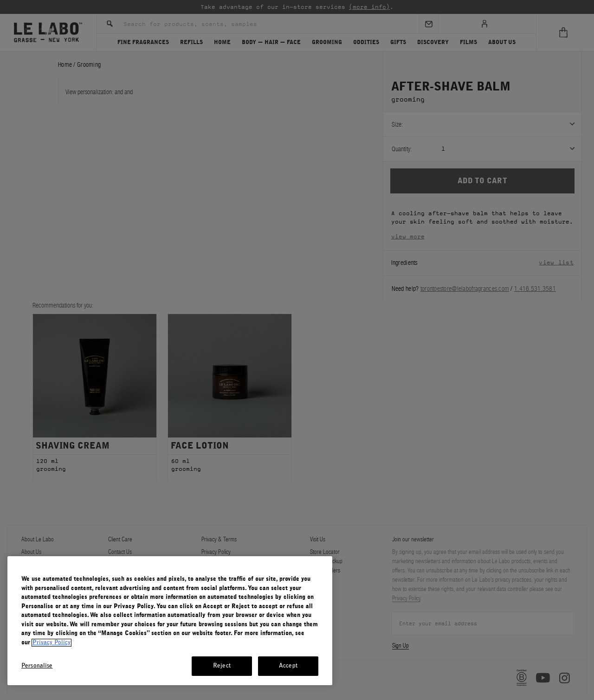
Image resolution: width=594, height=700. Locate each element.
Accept (288, 666)
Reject (222, 666)
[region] (170, 621)
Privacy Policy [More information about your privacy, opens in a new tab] (52, 643)
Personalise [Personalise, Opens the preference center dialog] (37, 666)
